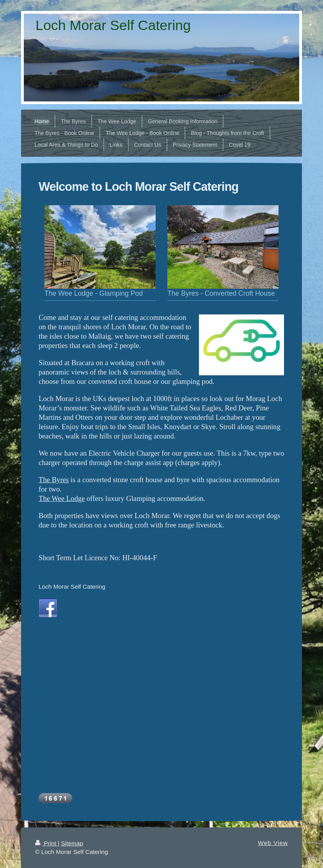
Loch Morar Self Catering (72, 587)
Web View (273, 843)
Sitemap (72, 843)
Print (46, 843)
